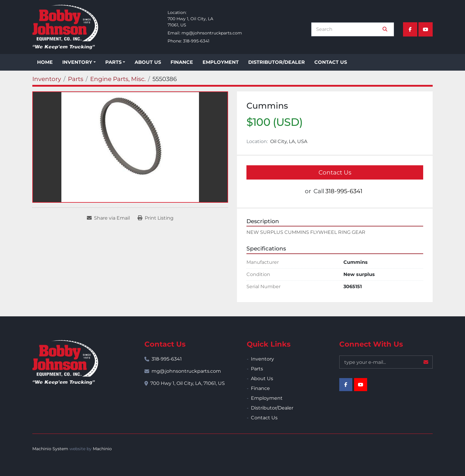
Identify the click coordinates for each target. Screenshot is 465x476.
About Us (148, 62)
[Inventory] (47, 79)
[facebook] (410, 29)
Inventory (77, 62)
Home (45, 62)
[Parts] (76, 79)
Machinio (102, 449)
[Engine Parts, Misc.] (118, 79)
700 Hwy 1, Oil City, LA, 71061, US (188, 383)
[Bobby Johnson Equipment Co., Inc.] (65, 362)
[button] (79, 62)
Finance (182, 62)
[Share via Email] (108, 218)
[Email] (386, 362)
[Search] (348, 29)
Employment (221, 62)
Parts (113, 62)
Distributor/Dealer (277, 62)
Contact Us (331, 62)
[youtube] (426, 29)
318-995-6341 (196, 41)
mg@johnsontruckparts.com (212, 33)
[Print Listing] (156, 218)
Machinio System (50, 449)
